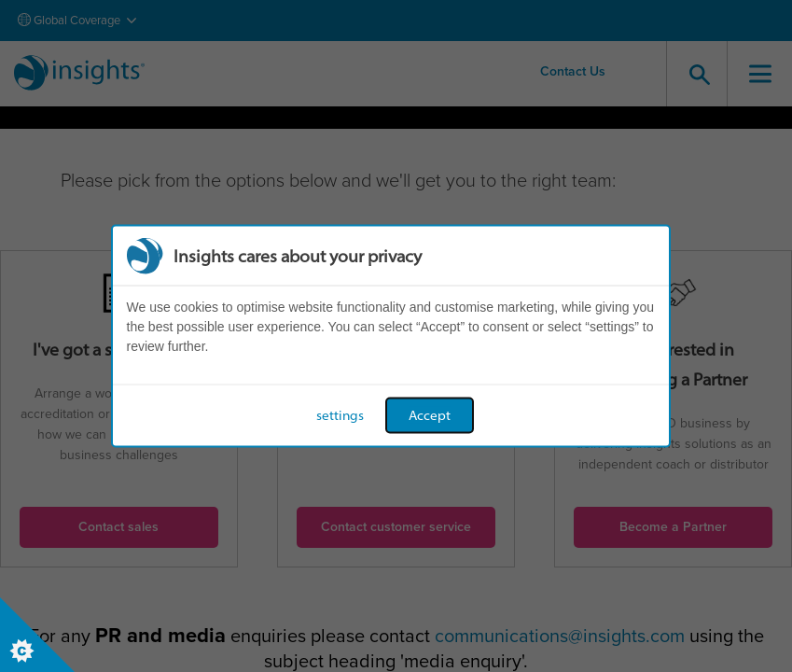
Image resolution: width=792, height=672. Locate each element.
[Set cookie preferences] (37, 635)
